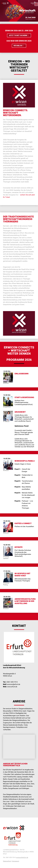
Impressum (16, 861)
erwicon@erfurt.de (22, 857)
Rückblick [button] (19, 46)
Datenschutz (7, 861)
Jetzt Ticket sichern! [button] (19, 35)
